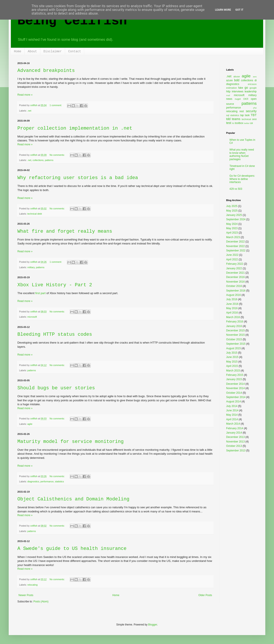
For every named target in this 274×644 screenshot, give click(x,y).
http (228, 92)
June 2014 (232, 410)
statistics (59, 481)
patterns (49, 160)
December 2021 (235, 273)
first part (40, 293)
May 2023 (232, 228)
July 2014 (232, 406)
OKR (246, 99)
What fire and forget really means (65, 231)
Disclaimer (53, 51)
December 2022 (235, 242)
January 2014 (234, 433)
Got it (239, 10)
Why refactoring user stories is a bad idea (78, 178)
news (229, 99)
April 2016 (232, 313)
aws (255, 77)
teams (236, 119)
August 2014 (233, 402)
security (251, 111)
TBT (254, 115)
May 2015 (232, 362)
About (32, 51)
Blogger (153, 625)
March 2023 (233, 237)
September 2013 (236, 451)
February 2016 (235, 322)
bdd (237, 80)
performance (47, 481)
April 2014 (232, 419)
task (247, 115)
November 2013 (235, 442)
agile (30, 424)
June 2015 (232, 357)
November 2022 (235, 246)
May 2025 (232, 211)
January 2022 (234, 268)
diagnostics (33, 481)
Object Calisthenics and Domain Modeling (73, 499)
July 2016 (232, 299)
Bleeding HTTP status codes (55, 335)
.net (29, 111)
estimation (231, 88)
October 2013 (234, 446)
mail (228, 95)
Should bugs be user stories (56, 388)
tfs (233, 123)
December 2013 (235, 437)
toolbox (239, 123)
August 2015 (233, 348)
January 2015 (234, 379)
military (31, 267)
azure (229, 80)
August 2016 (233, 295)
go (246, 88)
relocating (33, 585)
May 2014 (232, 415)
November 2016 (235, 282)
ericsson (252, 84)
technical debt (35, 214)
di (256, 80)
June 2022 (232, 255)
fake (241, 88)
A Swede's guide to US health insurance (72, 549)
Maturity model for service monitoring (70, 442)
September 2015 (236, 344)
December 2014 (235, 384)
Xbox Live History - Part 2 (55, 285)
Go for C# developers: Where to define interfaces (242, 179)
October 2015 (234, 339)
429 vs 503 (236, 189)
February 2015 (235, 375)
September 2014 (236, 397)
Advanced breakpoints (46, 71)
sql (228, 115)
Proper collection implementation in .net (75, 128)
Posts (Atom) (41, 602)
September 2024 (236, 219)
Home (18, 51)
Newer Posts (26, 595)
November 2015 (235, 335)
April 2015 (232, 366)
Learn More (223, 10)
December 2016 (235, 277)
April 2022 (232, 259)
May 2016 (232, 308)
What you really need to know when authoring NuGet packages (242, 154)
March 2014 (233, 424)
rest (242, 111)
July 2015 (232, 353)
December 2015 (235, 330)
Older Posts (205, 595)
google (253, 88)
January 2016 (234, 326)
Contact (75, 51)
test (229, 123)
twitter (247, 123)
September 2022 (236, 251)
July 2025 (232, 206)
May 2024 (232, 224)
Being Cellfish (72, 21)
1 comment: (56, 105)
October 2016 (234, 286)
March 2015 (233, 371)
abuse (237, 76)
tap (242, 115)
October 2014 (234, 393)
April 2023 (232, 233)
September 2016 (236, 291)
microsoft (32, 317)
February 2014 (235, 428)
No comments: (58, 155)
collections (38, 160)
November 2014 (235, 388)
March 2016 (233, 317)
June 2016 (232, 304)
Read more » (25, 95)
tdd (228, 119)
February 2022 (235, 264)
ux (251, 123)
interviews (238, 92)
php (255, 108)
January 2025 (234, 215)
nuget (238, 99)
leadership (251, 92)
